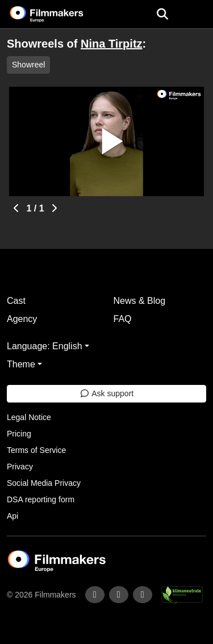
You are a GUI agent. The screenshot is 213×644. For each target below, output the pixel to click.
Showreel (28, 65)
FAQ (123, 319)
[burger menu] (196, 14)
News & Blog (140, 301)
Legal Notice (29, 417)
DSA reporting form (41, 499)
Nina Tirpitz (112, 44)
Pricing (19, 434)
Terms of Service (36, 450)
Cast (16, 301)
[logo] (60, 14)
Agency (22, 319)
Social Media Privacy (44, 483)
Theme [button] (21, 364)
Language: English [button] (45, 346)
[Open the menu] (162, 14)
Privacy (20, 467)
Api (12, 516)
